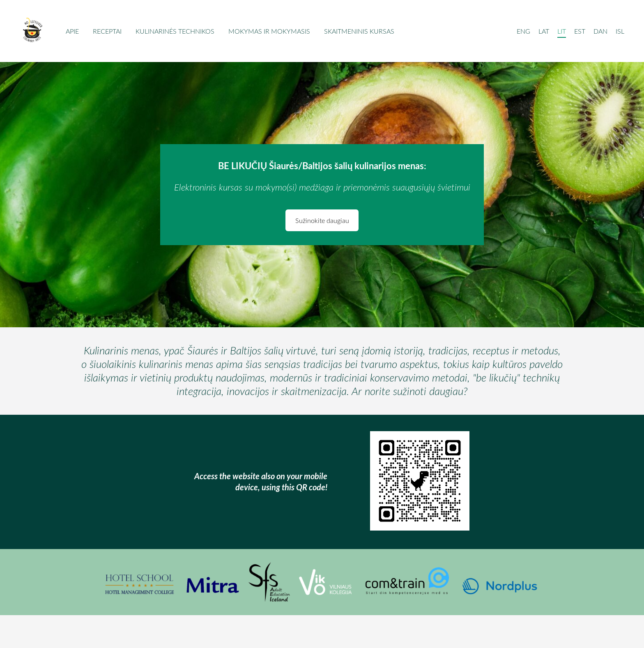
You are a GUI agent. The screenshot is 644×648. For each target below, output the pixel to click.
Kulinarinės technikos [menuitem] (175, 31)
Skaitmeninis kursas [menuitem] (359, 31)
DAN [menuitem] (600, 31)
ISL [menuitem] (620, 31)
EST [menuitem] (580, 31)
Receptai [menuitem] (107, 31)
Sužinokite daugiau (322, 221)
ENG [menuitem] (523, 31)
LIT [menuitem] (562, 31)
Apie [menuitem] (72, 31)
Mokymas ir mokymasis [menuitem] (269, 31)
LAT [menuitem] (544, 31)
